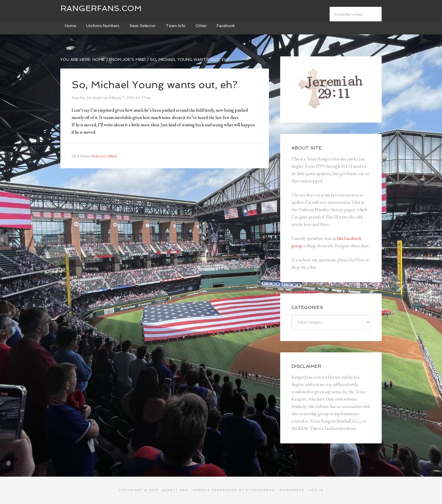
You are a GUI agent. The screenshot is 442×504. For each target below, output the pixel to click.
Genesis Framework (215, 490)
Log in (316, 490)
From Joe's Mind (104, 156)
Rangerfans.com (101, 8)
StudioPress (260, 490)
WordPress (292, 490)
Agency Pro (175, 490)
